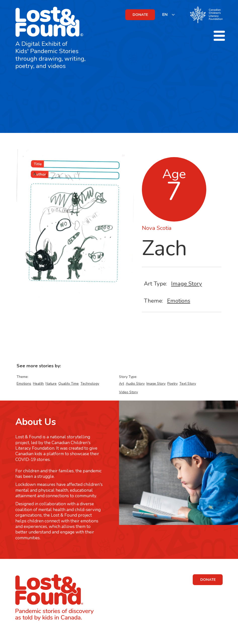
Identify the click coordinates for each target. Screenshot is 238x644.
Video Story (128, 392)
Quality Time (69, 384)
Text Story (188, 384)
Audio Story (135, 384)
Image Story (187, 284)
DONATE (140, 15)
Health (38, 384)
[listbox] (169, 14)
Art (122, 384)
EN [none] (165, 15)
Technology (90, 384)
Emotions (179, 301)
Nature (51, 384)
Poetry (172, 384)
